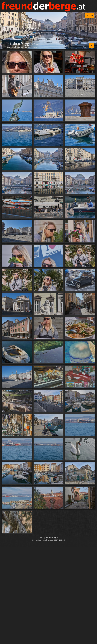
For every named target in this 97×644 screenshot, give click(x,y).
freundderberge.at (52, 538)
